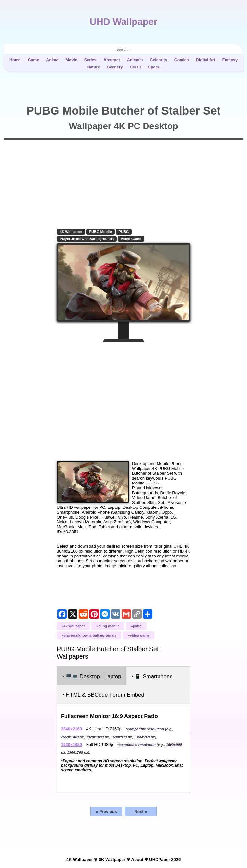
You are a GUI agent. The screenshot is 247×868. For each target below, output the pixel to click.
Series (90, 60)
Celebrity (158, 60)
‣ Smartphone (152, 676)
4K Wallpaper (71, 232)
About (137, 859)
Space (154, 67)
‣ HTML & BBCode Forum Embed (103, 695)
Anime (52, 60)
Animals (135, 60)
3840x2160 (71, 729)
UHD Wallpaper (123, 22)
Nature (94, 67)
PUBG (124, 232)
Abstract (112, 60)
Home (15, 60)
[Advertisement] (123, 399)
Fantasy (230, 60)
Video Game (131, 239)
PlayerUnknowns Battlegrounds (87, 239)
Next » (141, 811)
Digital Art (206, 60)
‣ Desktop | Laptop (92, 676)
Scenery (115, 67)
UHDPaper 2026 (165, 859)
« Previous (106, 811)
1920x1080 (71, 745)
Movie (71, 60)
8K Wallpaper (112, 859)
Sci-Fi (135, 67)
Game (34, 60)
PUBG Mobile (100, 232)
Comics (182, 60)
